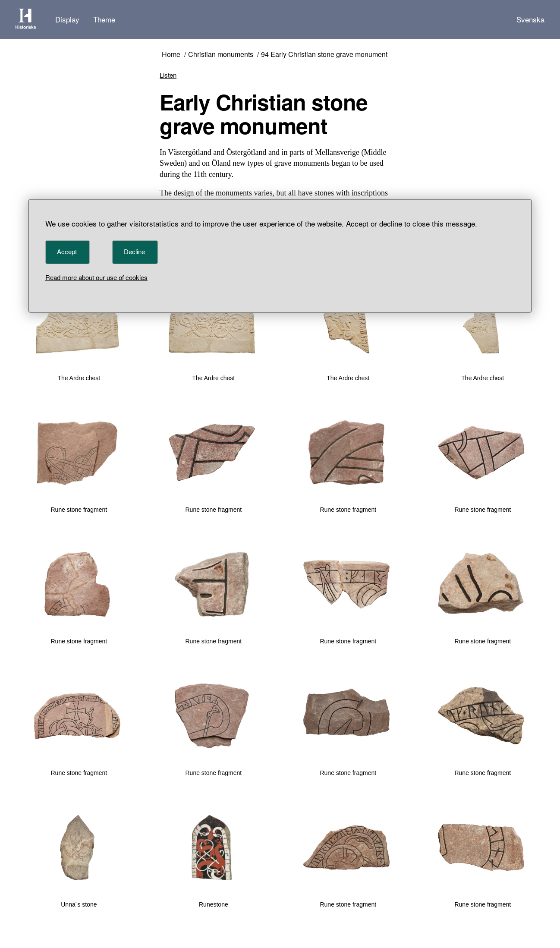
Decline (134, 251)
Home (171, 55)
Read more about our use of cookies (96, 277)
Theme (104, 19)
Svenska (530, 19)
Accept (67, 251)
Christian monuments (221, 55)
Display (67, 19)
